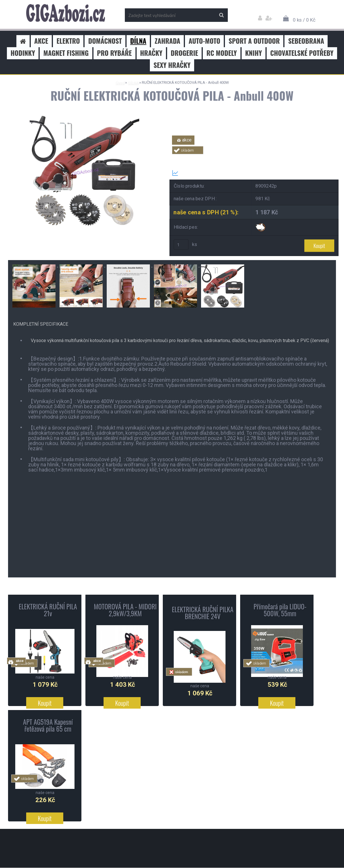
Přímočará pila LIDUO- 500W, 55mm (280, 610)
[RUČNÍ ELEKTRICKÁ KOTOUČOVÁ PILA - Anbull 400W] (84, 118)
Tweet (254, 158)
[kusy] (181, 245)
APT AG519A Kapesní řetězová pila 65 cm (48, 726)
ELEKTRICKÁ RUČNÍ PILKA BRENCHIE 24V (202, 613)
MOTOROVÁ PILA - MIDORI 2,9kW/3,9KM (125, 610)
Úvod (120, 82)
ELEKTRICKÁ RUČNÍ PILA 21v (48, 610)
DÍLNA (133, 82)
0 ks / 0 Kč (304, 20)
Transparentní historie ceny (204, 173)
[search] (221, 15)
